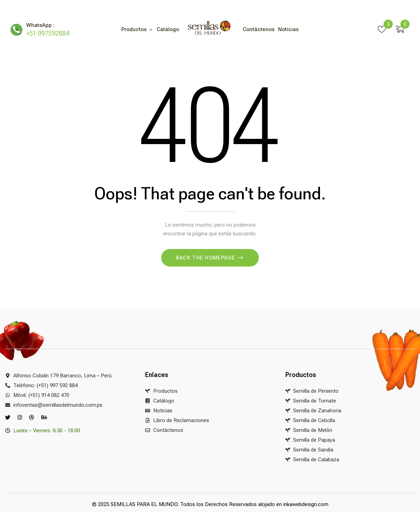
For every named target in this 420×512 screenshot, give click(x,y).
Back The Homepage (206, 258)
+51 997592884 (48, 33)
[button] (403, 28)
